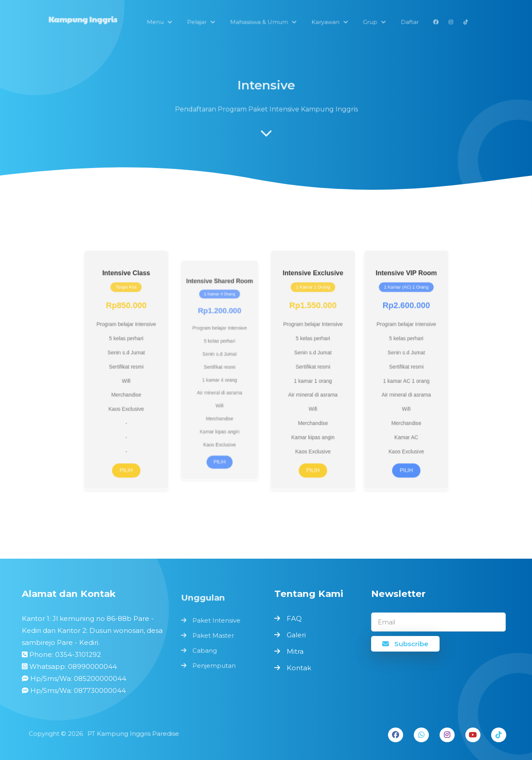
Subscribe (405, 644)
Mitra (295, 651)
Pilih (143, 458)
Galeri (296, 635)
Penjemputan (214, 664)
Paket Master (213, 636)
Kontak (299, 668)
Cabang (205, 650)
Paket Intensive (216, 622)
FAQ (294, 618)
